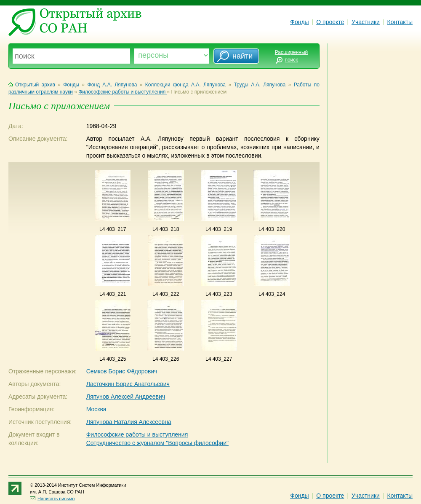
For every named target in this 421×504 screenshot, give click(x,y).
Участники (366, 22)
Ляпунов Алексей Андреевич (126, 397)
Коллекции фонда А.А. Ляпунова (185, 85)
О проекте (330, 22)
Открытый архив (32, 85)
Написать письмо (52, 499)
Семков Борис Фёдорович (122, 371)
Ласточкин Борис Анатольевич (128, 384)
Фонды (299, 22)
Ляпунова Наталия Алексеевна (129, 422)
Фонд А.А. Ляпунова (112, 85)
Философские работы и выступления (123, 92)
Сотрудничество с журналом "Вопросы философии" (157, 443)
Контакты (400, 22)
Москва (96, 409)
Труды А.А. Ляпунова (260, 85)
